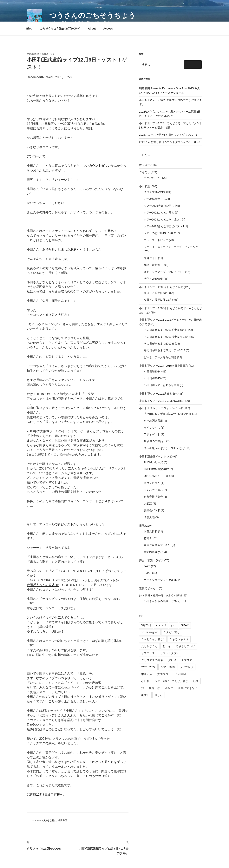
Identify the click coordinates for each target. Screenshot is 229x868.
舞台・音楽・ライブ (151, 560)
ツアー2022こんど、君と (159, 213)
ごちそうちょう (179, 639)
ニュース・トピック (156, 240)
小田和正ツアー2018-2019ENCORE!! (162, 401)
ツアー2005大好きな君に (44, 820)
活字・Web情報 (153, 279)
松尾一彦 (154, 688)
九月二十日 (151, 258)
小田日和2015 (152, 378)
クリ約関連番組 (153, 421)
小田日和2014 (152, 372)
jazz (174, 625)
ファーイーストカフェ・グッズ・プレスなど (171, 247)
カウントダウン (169, 653)
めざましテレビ (185, 646)
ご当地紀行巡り (153, 199)
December (34, 77)
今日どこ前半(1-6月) (156, 293)
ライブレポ (186, 667)
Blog (29, 29)
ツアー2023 (168, 667)
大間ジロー (164, 674)
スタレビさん (152, 483)
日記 (142, 526)
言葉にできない (188, 688)
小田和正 (62, 820)
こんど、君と (172, 632)
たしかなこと (149, 646)
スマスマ (187, 660)
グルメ (172, 660)
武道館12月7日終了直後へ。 (46, 795)
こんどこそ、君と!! (153, 639)
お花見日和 (151, 531)
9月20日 (146, 625)
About (92, 29)
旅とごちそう (152, 178)
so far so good (150, 632)
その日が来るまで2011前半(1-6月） (166, 330)
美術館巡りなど (153, 552)
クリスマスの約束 (155, 192)
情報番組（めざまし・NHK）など (164, 448)
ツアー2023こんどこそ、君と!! (163, 220)
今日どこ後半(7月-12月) (158, 300)
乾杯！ (148, 538)
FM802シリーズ (154, 462)
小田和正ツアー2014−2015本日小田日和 (164, 366)
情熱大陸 (149, 517)
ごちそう (145, 172)
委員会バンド (152, 510)
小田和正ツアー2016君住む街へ (158, 394)
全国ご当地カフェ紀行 (157, 545)
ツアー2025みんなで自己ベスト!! (164, 226)
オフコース (146, 165)
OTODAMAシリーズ (156, 476)
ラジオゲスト (152, 434)
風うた (159, 695)
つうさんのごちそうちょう (92, 15)
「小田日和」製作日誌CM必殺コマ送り (168, 414)
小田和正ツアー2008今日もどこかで (161, 287)
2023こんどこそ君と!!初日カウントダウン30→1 (168, 135)
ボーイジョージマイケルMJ (161, 580)
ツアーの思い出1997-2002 (160, 233)
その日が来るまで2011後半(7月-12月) (167, 337)
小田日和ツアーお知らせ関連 (161, 385)
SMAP (148, 573)
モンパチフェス (153, 490)
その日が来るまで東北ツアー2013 (164, 350)
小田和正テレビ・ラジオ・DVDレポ (161, 408)
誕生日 (145, 695)
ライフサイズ (152, 428)
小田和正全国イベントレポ (155, 457)
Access (108, 29)
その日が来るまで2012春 (159, 344)
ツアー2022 (148, 667)
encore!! (161, 625)
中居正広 (147, 674)
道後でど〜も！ (149, 588)
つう (52, 54)
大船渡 (148, 503)
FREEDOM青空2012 (156, 469)
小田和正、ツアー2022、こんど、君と (165, 681)
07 (43, 77)
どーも (167, 646)
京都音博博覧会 (153, 497)
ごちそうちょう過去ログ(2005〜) (60, 29)
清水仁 (169, 688)
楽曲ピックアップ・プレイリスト (164, 272)
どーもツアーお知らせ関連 (160, 357)
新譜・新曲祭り (153, 265)
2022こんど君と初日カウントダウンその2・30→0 (170, 142)
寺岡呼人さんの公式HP (43, 585)
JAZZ (147, 566)
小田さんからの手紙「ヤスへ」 (163, 601)
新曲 (196, 681)
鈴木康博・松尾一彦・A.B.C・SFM (160, 595)
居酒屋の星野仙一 (155, 441)
